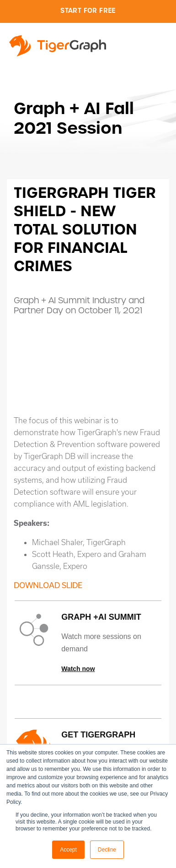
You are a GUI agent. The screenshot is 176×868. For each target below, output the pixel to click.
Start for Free (88, 11)
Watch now (78, 669)
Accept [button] (68, 850)
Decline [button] (107, 850)
